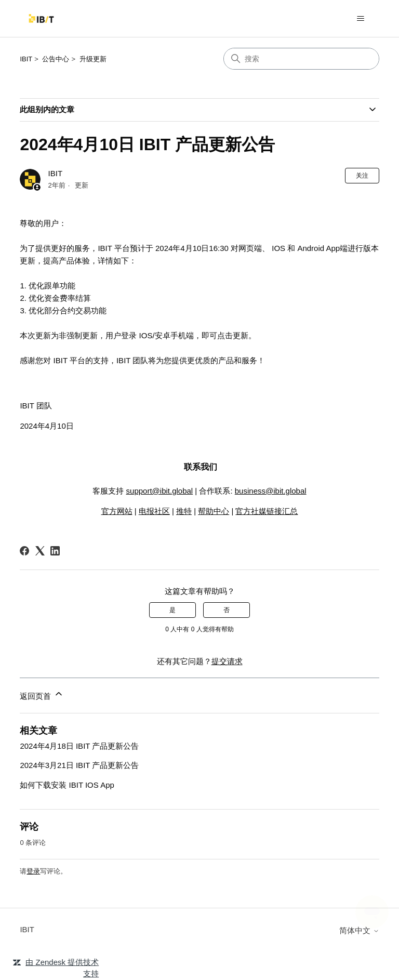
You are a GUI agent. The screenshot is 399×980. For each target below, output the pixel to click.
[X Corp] (40, 551)
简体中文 (359, 930)
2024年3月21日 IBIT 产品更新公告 (79, 765)
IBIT (26, 59)
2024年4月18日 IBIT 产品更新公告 (79, 746)
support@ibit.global (160, 491)
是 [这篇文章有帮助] (172, 610)
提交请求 (227, 661)
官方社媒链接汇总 (267, 511)
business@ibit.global (271, 491)
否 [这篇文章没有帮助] (227, 610)
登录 (33, 871)
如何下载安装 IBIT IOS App (67, 785)
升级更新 (93, 59)
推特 (184, 511)
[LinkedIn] (55, 551)
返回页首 (42, 694)
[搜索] (301, 59)
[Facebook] (24, 551)
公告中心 (56, 59)
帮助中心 (214, 511)
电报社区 (154, 511)
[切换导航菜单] (361, 19)
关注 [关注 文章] (362, 176)
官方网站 (117, 511)
